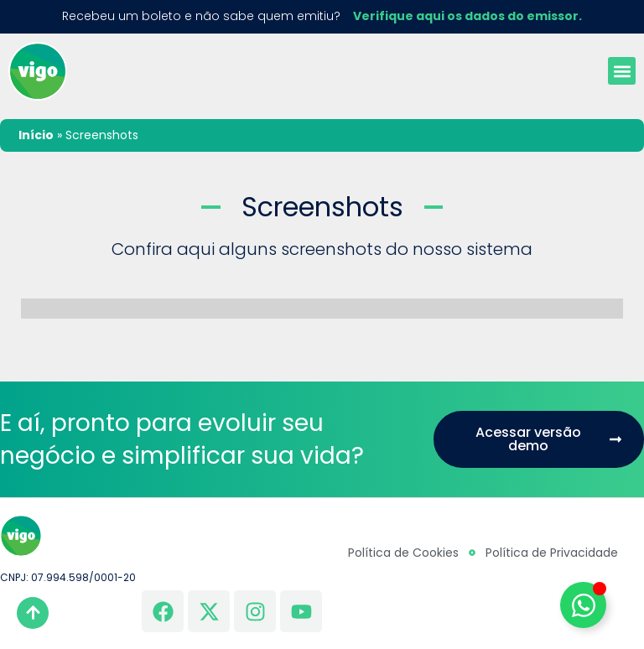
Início (36, 135)
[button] (622, 71)
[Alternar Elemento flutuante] (583, 605)
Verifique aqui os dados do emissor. (467, 16)
